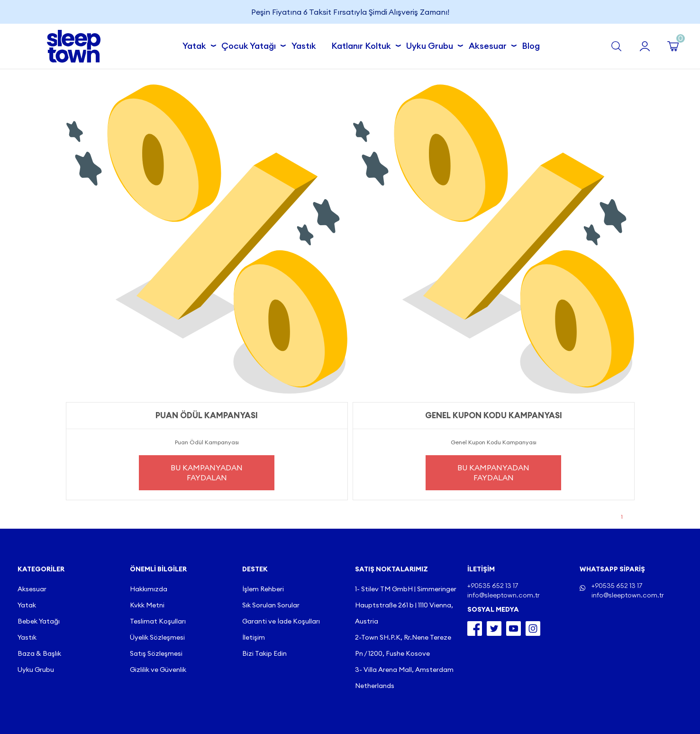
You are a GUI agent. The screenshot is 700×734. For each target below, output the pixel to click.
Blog (531, 46)
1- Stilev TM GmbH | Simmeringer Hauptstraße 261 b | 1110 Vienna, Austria (406, 605)
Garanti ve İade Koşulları (281, 621)
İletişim (254, 637)
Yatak (197, 45)
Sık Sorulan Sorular (271, 605)
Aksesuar (491, 45)
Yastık (304, 46)
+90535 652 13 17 (617, 586)
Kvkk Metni (147, 605)
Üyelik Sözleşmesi (157, 637)
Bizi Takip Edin (264, 653)
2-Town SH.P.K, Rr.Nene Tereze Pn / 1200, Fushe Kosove (403, 645)
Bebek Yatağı (39, 621)
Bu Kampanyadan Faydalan (207, 473)
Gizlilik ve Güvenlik (158, 670)
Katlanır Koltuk (364, 45)
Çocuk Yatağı (251, 45)
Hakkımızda (149, 589)
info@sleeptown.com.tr (628, 595)
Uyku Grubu (432, 45)
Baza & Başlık (39, 653)
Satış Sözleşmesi (156, 653)
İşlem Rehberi (263, 589)
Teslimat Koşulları (158, 621)
